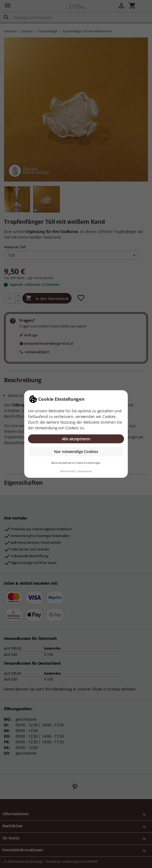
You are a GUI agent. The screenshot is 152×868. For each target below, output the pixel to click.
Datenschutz (68, 471)
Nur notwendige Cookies (76, 452)
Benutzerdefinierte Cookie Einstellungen (76, 463)
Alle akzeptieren (76, 439)
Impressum (85, 471)
